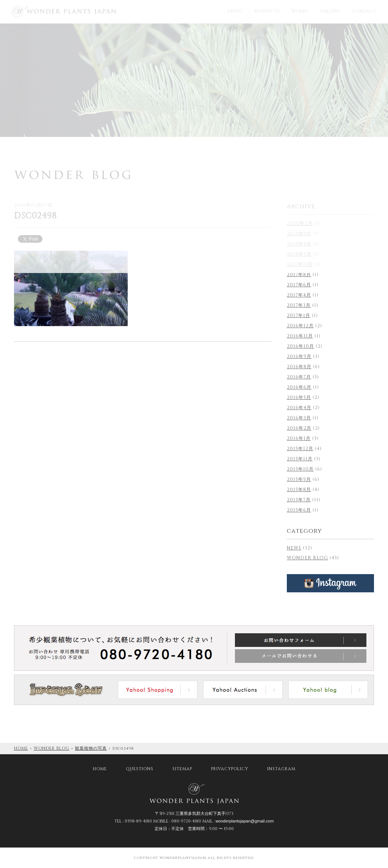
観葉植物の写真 (91, 748)
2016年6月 (299, 387)
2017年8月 (299, 275)
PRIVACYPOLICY (230, 769)
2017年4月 (299, 295)
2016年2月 (299, 428)
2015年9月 (299, 479)
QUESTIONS (140, 769)
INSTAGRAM (281, 769)
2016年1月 (299, 438)
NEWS (294, 548)
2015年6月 (299, 510)
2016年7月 (299, 377)
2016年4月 (299, 408)
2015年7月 (299, 500)
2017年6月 (299, 285)
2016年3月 (299, 418)
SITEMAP (182, 769)
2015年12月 (300, 449)
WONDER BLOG (307, 558)
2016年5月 (299, 397)
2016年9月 (299, 356)
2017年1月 (299, 315)
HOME (21, 748)
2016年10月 (300, 346)
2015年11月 (300, 459)
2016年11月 (300, 336)
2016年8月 (299, 367)
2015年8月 (299, 490)
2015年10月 (300, 469)
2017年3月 (299, 305)
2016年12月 (300, 326)
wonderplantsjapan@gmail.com (245, 821)
